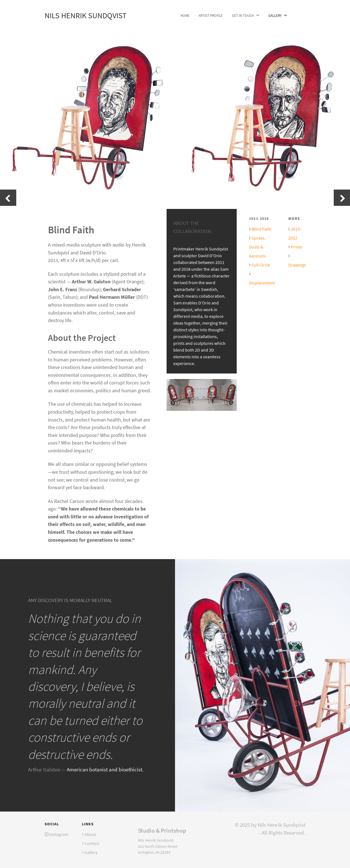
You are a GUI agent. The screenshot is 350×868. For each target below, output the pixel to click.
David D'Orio (210, 256)
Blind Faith (262, 229)
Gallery (91, 852)
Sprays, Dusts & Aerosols (257, 247)
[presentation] (8, 198)
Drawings (297, 265)
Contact (92, 843)
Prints (296, 247)
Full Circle (261, 265)
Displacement (262, 283)
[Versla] (262, 684)
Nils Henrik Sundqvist (86, 15)
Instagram (59, 834)
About (90, 834)
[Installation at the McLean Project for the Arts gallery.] (202, 394)
